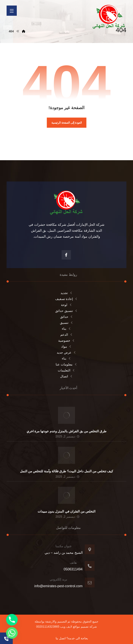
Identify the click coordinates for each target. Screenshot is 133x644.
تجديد (67, 293)
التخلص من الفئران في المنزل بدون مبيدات (66, 511)
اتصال (66, 376)
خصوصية (67, 341)
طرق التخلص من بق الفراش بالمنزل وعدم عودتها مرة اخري (67, 431)
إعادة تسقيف (66, 299)
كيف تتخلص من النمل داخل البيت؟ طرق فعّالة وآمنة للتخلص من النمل (67, 471)
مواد (66, 346)
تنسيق (67, 323)
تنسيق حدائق (66, 311)
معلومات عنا (66, 364)
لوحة (67, 305)
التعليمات (66, 370)
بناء (66, 329)
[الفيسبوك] (66, 255)
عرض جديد (66, 352)
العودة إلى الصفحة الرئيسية (67, 123)
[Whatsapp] (12, 633)
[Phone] (12, 620)
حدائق (67, 317)
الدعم (67, 335)
